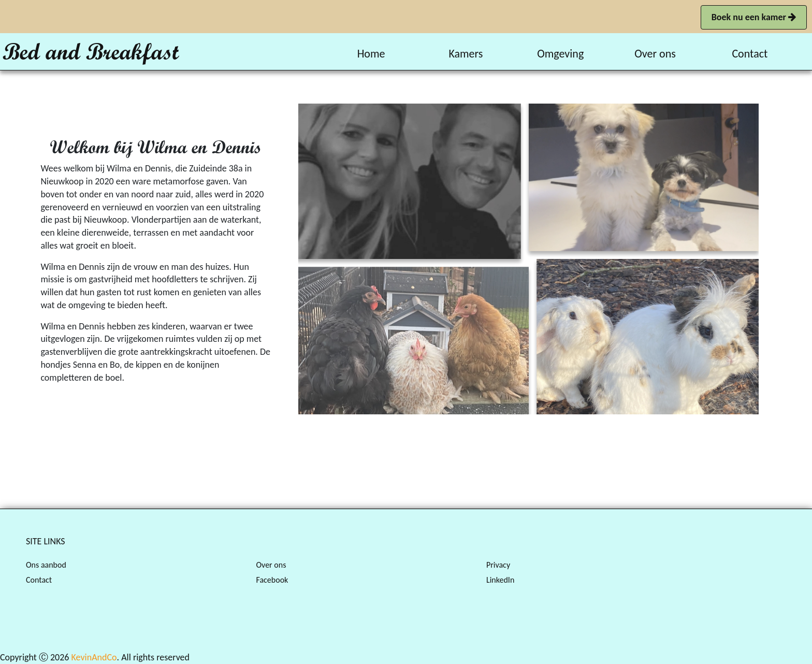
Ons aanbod (46, 565)
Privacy (498, 565)
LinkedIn (500, 580)
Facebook (272, 580)
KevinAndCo (94, 657)
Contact (39, 580)
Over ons (271, 565)
